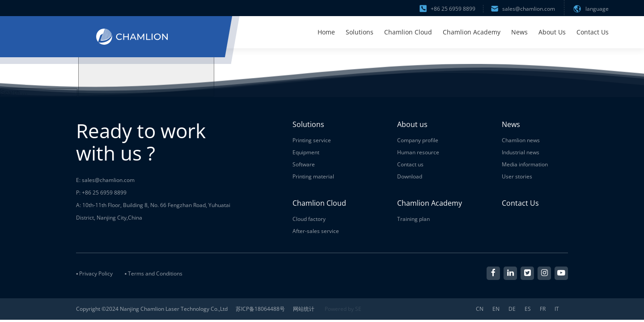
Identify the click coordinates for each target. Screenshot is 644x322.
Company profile (418, 140)
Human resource (418, 152)
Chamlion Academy (472, 32)
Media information (525, 164)
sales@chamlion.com (523, 9)
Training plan (413, 219)
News (519, 32)
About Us (552, 32)
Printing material (313, 176)
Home (326, 32)
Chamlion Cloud (408, 32)
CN (480, 309)
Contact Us (593, 32)
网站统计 (304, 309)
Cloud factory (309, 219)
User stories (517, 176)
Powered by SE (343, 309)
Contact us (410, 164)
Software (304, 164)
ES (528, 309)
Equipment (306, 152)
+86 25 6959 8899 (447, 9)
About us (412, 124)
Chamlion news (521, 140)
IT (557, 309)
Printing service (312, 140)
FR (543, 309)
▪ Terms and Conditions (153, 273)
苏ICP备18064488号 (260, 309)
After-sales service (316, 231)
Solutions (360, 32)
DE (512, 309)
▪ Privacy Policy (94, 273)
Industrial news (521, 152)
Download (410, 176)
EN (496, 309)
